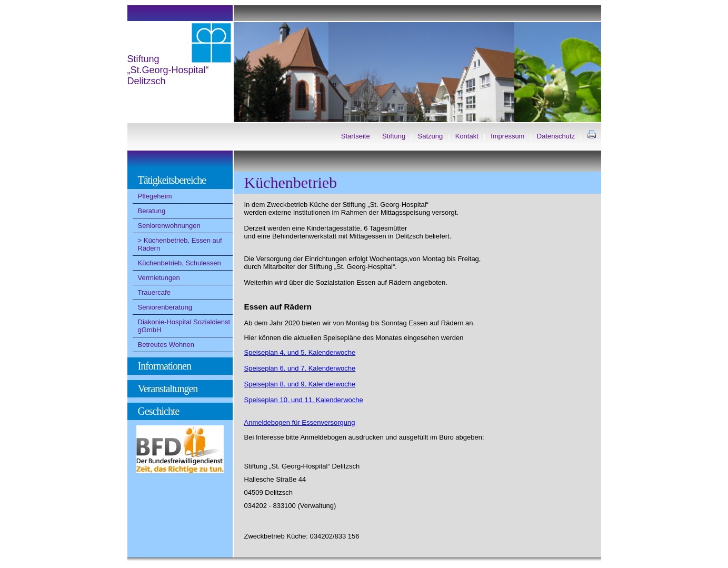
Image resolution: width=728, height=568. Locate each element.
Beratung (152, 211)
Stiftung (394, 136)
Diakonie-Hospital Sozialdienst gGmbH (184, 326)
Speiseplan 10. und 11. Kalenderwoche (304, 400)
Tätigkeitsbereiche (172, 180)
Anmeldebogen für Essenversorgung (300, 422)
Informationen (164, 366)
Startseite (356, 136)
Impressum (507, 136)
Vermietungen (159, 278)
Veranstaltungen (168, 388)
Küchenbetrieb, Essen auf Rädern (180, 244)
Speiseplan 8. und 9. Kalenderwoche (300, 384)
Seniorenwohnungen (169, 226)
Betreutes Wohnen (166, 345)
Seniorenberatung (165, 307)
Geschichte (159, 411)
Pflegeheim (155, 196)
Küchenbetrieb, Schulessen (179, 263)
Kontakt (467, 136)
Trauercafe (154, 292)
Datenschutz (556, 136)
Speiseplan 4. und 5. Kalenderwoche (300, 352)
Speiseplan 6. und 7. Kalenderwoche (300, 368)
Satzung (431, 136)
